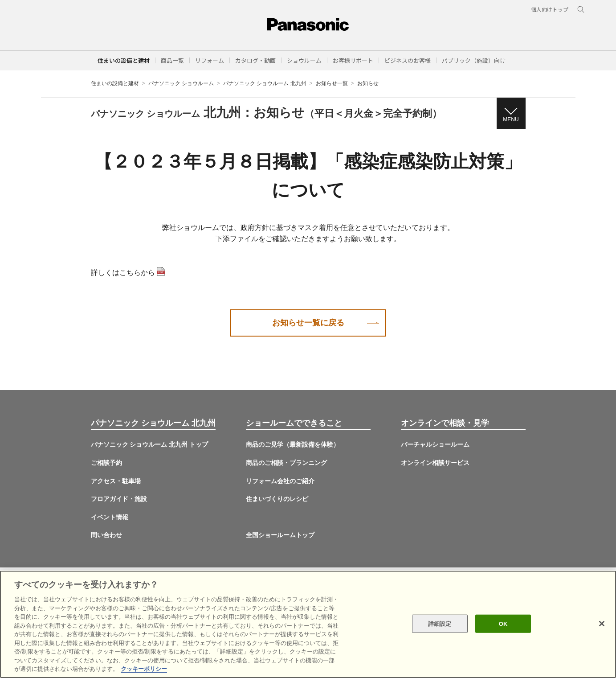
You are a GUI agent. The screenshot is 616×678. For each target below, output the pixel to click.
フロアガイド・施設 (119, 499)
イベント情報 (110, 517)
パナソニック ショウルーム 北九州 (265, 83)
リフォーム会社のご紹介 (280, 481)
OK (503, 623)
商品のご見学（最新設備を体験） (293, 444)
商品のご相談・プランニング (286, 463)
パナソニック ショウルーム (181, 83)
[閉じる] (602, 624)
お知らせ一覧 (332, 83)
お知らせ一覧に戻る (308, 323)
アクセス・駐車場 (116, 481)
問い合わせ (106, 535)
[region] (308, 624)
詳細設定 (440, 623)
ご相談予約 (106, 463)
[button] (172, 60)
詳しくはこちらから (128, 273)
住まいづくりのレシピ (277, 499)
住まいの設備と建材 (124, 60)
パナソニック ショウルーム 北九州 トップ (150, 444)
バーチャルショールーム (435, 444)
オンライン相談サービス (435, 463)
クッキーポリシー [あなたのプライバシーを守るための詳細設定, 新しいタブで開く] (144, 669)
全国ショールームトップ (280, 535)
